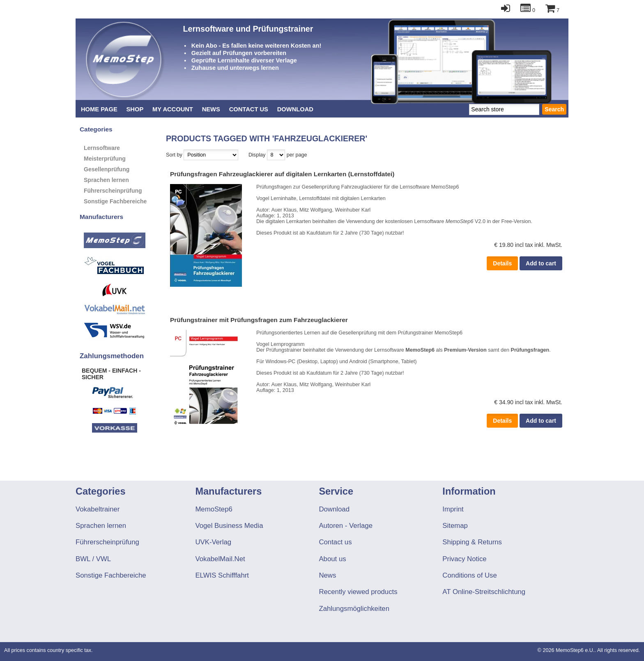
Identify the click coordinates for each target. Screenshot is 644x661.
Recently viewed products (358, 592)
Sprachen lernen (106, 180)
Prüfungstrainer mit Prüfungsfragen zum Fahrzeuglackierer (259, 320)
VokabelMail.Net (220, 559)
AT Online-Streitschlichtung (484, 592)
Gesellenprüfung (107, 169)
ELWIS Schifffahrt (222, 575)
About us (332, 559)
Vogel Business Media (229, 526)
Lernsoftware (102, 148)
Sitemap (455, 526)
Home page (99, 109)
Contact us (249, 109)
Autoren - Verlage (346, 526)
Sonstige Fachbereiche (115, 201)
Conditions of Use (469, 575)
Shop (135, 109)
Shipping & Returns (472, 542)
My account (173, 109)
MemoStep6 (214, 509)
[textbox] (504, 109)
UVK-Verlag (213, 542)
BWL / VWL (93, 559)
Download (295, 109)
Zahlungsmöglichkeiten (354, 609)
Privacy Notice (464, 559)
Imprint (453, 509)
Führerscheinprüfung (113, 191)
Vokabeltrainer (98, 509)
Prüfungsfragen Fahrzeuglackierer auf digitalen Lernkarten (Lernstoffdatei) (282, 174)
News (211, 109)
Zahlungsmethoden (112, 356)
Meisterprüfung (105, 159)
